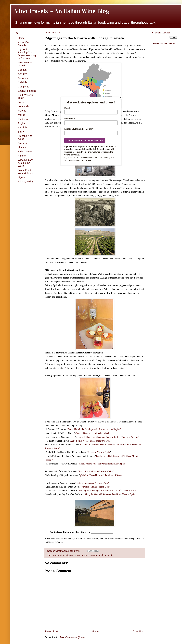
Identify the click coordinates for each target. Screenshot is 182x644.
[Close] (121, 97)
